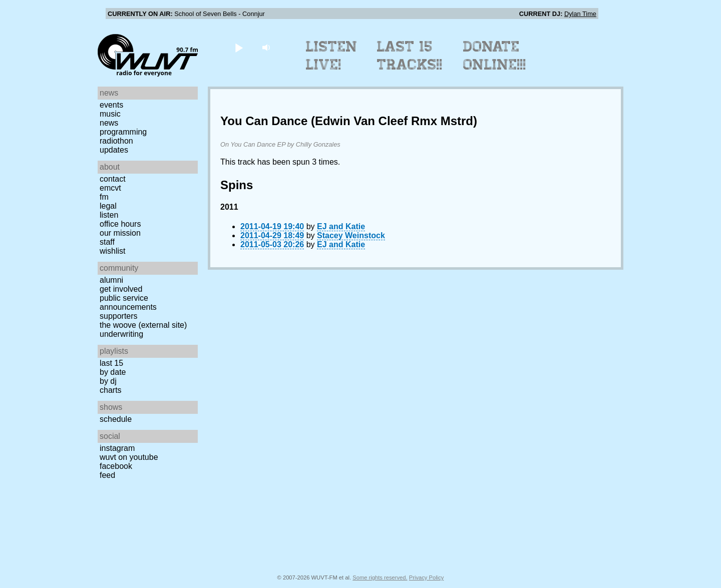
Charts (111, 390)
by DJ (108, 381)
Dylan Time (580, 14)
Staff (107, 242)
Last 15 (111, 363)
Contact (113, 179)
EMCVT (110, 188)
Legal (108, 206)
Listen (109, 215)
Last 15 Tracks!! (410, 56)
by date (113, 372)
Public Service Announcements (128, 303)
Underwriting (121, 334)
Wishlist (113, 251)
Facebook (116, 466)
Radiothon (116, 141)
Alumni (111, 280)
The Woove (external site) (143, 325)
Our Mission (120, 233)
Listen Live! (332, 56)
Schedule (116, 419)
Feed (107, 475)
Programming (123, 132)
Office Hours (120, 224)
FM (104, 197)
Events (111, 105)
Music (110, 114)
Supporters (119, 316)
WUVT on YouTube (129, 457)
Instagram (117, 448)
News (109, 123)
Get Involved (121, 289)
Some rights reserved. (380, 577)
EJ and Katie (341, 226)
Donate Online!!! (495, 56)
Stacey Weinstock (351, 235)
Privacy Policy (427, 577)
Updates (114, 150)
